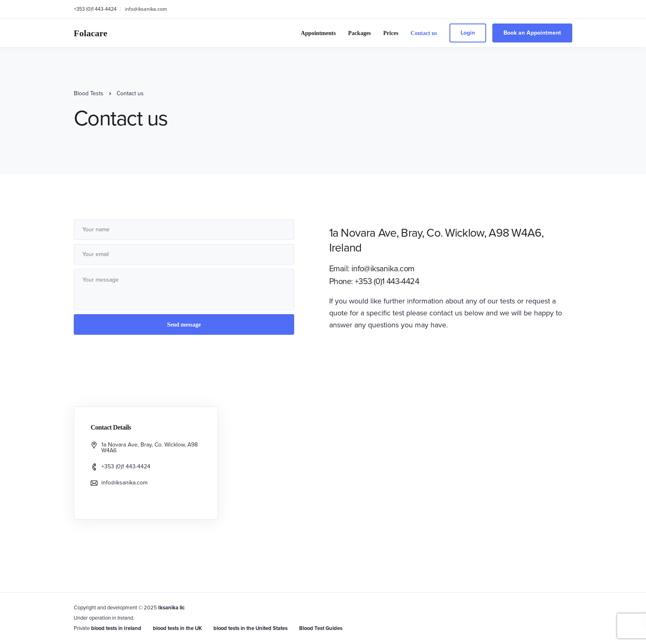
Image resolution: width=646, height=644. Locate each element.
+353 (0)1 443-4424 (95, 9)
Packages (359, 33)
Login (468, 33)
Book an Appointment (532, 33)
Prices (391, 33)
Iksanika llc (171, 608)
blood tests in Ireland (116, 628)
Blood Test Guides (321, 628)
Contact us (424, 33)
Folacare (90, 33)
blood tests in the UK (177, 628)
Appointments (318, 33)
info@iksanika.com (146, 9)
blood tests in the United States (250, 628)
